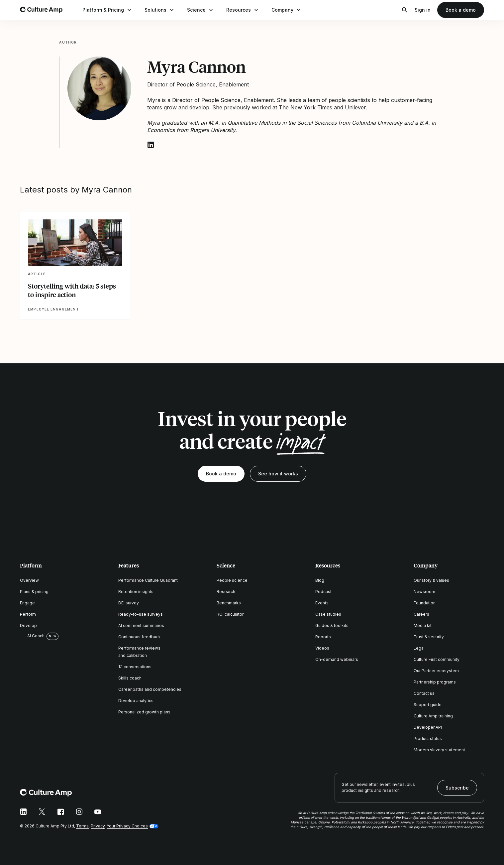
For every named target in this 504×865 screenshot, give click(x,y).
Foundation (425, 603)
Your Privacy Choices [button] (127, 826)
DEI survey (129, 603)
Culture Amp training (433, 716)
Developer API (428, 727)
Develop (28, 625)
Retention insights (136, 592)
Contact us (424, 693)
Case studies (328, 614)
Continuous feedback (140, 637)
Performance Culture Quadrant (148, 580)
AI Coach (32, 636)
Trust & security (429, 637)
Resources (243, 10)
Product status (428, 739)
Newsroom (424, 592)
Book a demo (461, 10)
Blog (320, 580)
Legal (419, 648)
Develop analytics (136, 701)
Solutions (160, 10)
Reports (323, 637)
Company (287, 10)
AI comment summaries (141, 625)
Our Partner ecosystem (436, 671)
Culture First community (437, 659)
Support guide (428, 705)
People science (232, 580)
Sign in (423, 10)
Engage (27, 603)
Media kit (423, 625)
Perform (28, 614)
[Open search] (405, 10)
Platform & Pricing (107, 10)
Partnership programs (435, 682)
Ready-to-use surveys (141, 614)
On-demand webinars (337, 659)
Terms (82, 826)
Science (201, 10)
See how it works (278, 474)
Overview (29, 580)
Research (226, 592)
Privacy (98, 826)
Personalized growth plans (144, 712)
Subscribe (457, 788)
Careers (421, 614)
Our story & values (431, 580)
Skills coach (130, 678)
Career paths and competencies (150, 689)
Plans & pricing (34, 592)
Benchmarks (229, 603)
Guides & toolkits (332, 625)
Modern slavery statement (439, 750)
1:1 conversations (135, 667)
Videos (322, 648)
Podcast (323, 592)
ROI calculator (230, 614)
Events (322, 603)
